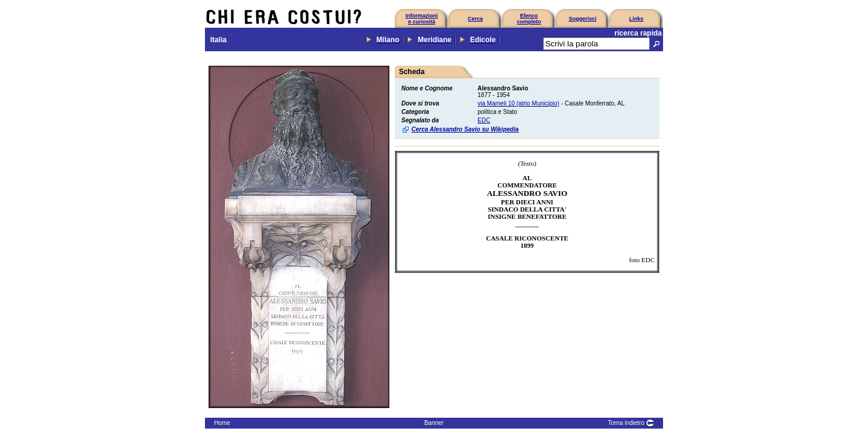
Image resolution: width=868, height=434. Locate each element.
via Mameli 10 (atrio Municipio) (518, 103)
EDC (484, 120)
